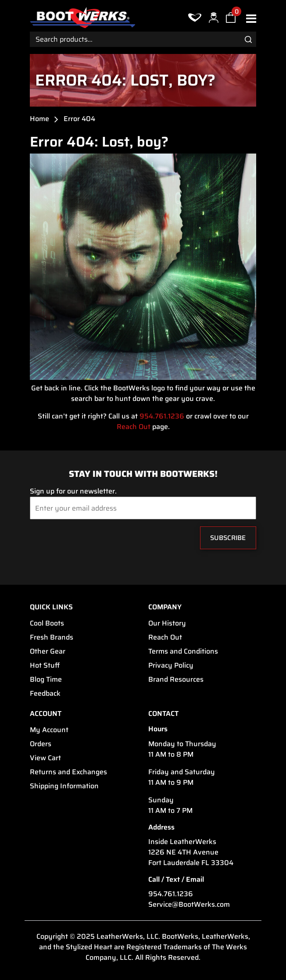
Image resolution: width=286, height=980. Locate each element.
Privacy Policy (171, 665)
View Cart (45, 758)
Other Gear (48, 651)
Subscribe (228, 538)
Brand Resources (176, 680)
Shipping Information (64, 786)
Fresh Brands (52, 637)
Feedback (45, 694)
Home (39, 119)
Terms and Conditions (183, 651)
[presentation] (83, 540)
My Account (49, 730)
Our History (167, 623)
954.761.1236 (162, 416)
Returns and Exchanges (68, 772)
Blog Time (46, 680)
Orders (41, 744)
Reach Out (134, 427)
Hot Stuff (45, 665)
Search (248, 39)
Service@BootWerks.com (189, 905)
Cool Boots (47, 623)
